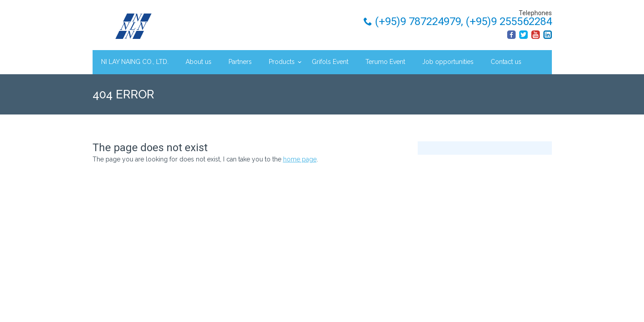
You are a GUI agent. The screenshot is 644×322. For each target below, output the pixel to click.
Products (282, 62)
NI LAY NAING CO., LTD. (135, 62)
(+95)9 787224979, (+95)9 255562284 (458, 21)
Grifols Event (330, 62)
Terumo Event (385, 62)
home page (300, 159)
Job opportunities (448, 62)
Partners (240, 62)
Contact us (506, 62)
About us (199, 62)
